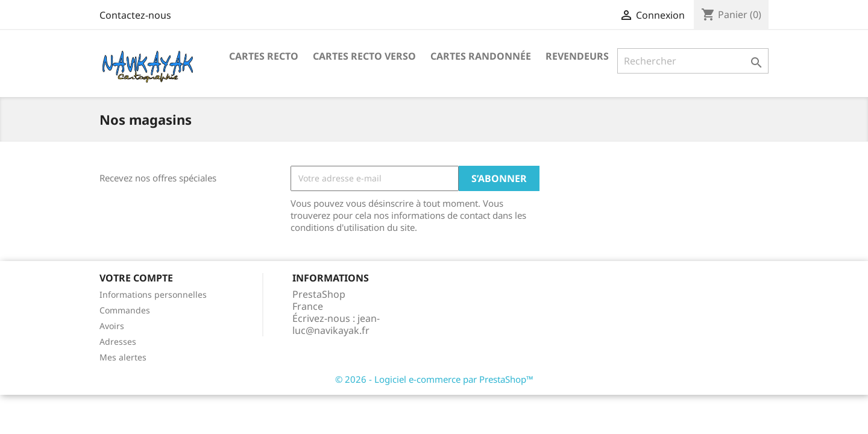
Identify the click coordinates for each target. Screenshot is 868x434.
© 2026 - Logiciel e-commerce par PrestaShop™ (434, 379)
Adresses (118, 341)
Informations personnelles (153, 294)
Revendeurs (577, 56)
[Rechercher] (693, 61)
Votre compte (136, 278)
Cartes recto (264, 56)
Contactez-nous (135, 15)
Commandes (125, 310)
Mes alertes (123, 357)
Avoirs (112, 326)
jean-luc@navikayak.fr (336, 324)
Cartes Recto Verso (364, 56)
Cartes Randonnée (481, 56)
